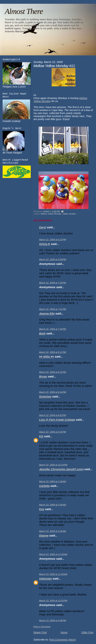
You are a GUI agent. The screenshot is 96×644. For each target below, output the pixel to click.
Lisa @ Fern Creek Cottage (57, 420)
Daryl (43, 227)
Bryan (43, 377)
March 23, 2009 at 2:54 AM (53, 505)
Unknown (45, 579)
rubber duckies (69, 214)
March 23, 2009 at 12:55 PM (53, 601)
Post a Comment (42, 627)
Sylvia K (45, 244)
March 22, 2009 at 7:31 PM (53, 309)
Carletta (44, 486)
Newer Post (40, 632)
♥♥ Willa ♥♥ (47, 357)
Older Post (87, 632)
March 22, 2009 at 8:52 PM (53, 415)
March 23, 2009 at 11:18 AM (53, 554)
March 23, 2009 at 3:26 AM (53, 531)
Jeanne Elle (47, 314)
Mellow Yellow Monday (51, 214)
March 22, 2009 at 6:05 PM (53, 260)
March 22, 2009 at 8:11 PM (53, 352)
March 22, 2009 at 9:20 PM (53, 432)
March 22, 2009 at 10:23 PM (53, 465)
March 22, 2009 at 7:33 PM (53, 329)
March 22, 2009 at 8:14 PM (53, 372)
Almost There (24, 11)
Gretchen (45, 397)
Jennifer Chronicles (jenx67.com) (61, 469)
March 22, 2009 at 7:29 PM (53, 283)
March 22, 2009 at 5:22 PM (53, 240)
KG (41, 436)
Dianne (44, 536)
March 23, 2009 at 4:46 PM (53, 621)
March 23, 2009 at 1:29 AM (53, 482)
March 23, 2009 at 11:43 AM (53, 574)
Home (64, 632)
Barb (42, 333)
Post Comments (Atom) (62, 640)
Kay (42, 509)
